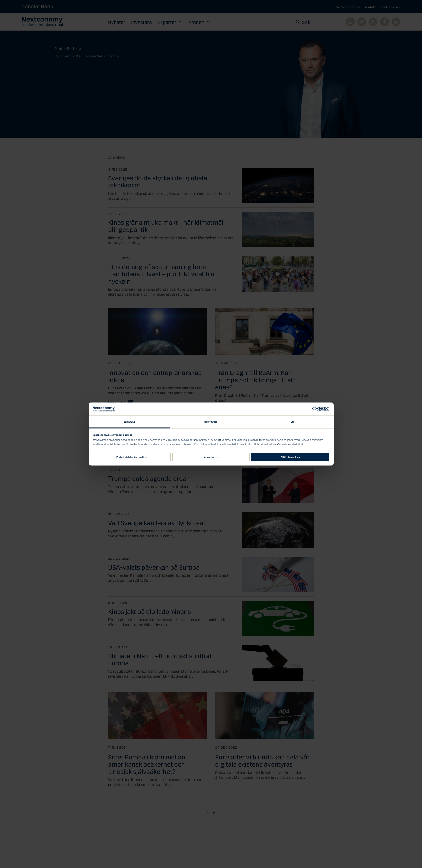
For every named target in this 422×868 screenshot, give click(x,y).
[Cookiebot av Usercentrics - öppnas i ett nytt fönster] (306, 409)
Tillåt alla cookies (290, 457)
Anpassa (211, 457)
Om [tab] (292, 422)
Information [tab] (211, 422)
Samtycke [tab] (130, 422)
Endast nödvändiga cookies (132, 457)
